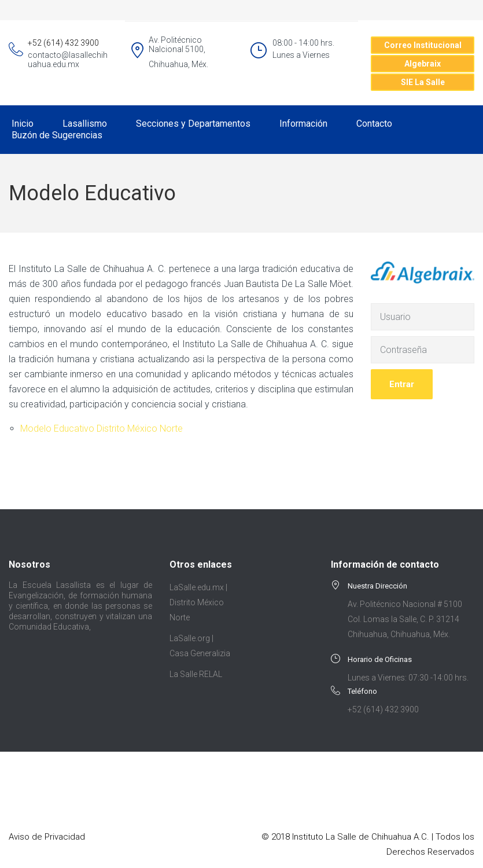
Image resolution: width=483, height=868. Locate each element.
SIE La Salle (423, 82)
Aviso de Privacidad (47, 837)
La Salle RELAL (196, 674)
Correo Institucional (423, 45)
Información (303, 124)
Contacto (374, 124)
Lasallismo (85, 124)
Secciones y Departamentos (193, 124)
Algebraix (423, 64)
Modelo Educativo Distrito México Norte (102, 429)
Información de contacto (385, 564)
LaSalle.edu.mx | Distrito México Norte (198, 602)
